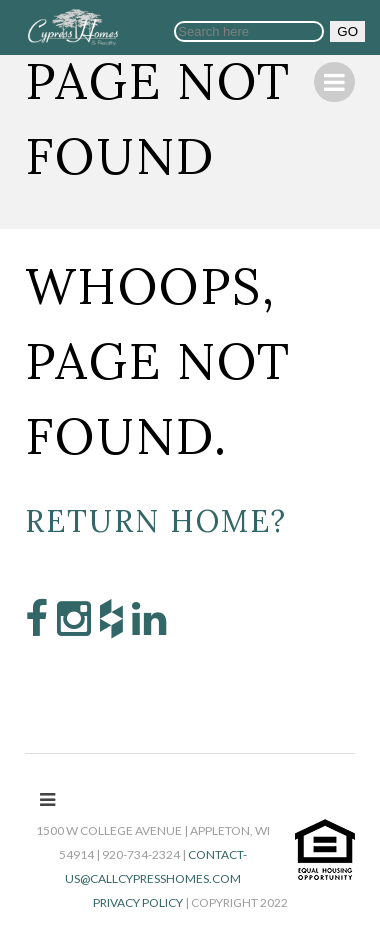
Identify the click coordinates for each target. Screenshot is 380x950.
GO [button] (347, 31)
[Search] (249, 31)
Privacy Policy (138, 902)
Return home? (156, 521)
